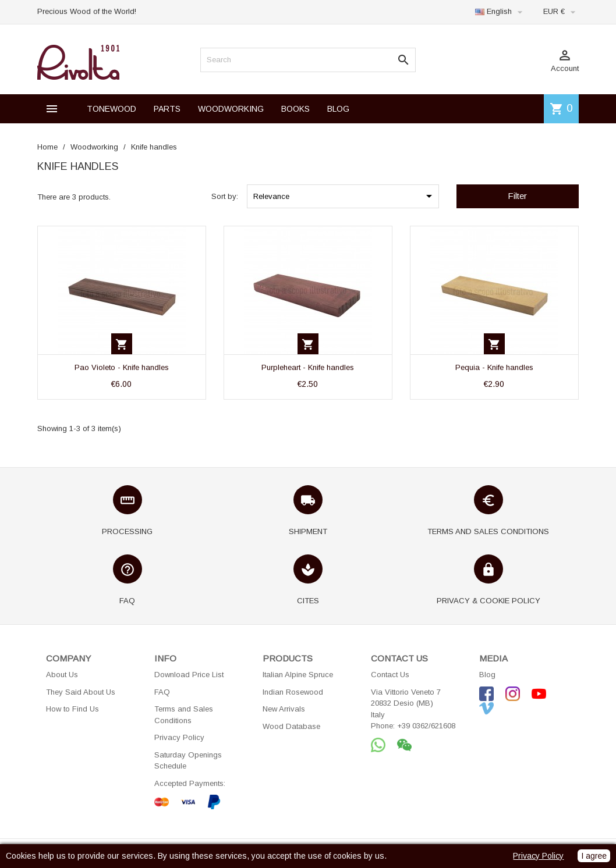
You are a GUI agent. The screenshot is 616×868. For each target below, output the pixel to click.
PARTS (167, 109)
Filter (517, 196)
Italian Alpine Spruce (298, 675)
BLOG (338, 109)
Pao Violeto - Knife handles (122, 367)
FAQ (162, 692)
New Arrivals (284, 709)
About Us (62, 675)
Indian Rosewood (293, 692)
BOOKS (295, 109)
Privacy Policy (179, 737)
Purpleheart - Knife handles (308, 367)
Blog (487, 675)
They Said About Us (81, 692)
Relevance (345, 196)
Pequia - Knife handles (494, 367)
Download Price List (189, 675)
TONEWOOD (111, 109)
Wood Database (291, 726)
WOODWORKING (231, 109)
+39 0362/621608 (426, 726)
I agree (594, 856)
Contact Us (390, 675)
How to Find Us (72, 709)
